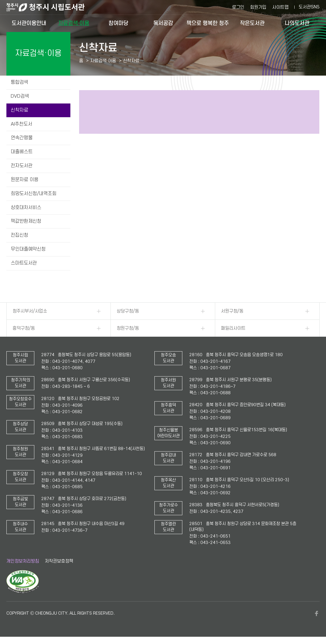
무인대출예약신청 (28, 249)
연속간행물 (22, 138)
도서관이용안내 (29, 23)
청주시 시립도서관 (50, 7)
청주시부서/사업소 (30, 311)
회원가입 (258, 7)
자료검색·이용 (74, 23)
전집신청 (19, 235)
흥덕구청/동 (24, 328)
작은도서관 (252, 23)
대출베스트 (22, 152)
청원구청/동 (128, 328)
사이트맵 (280, 7)
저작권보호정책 (59, 561)
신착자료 (19, 110)
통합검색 (19, 82)
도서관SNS (309, 7)
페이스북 (317, 613)
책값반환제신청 (26, 221)
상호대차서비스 (26, 208)
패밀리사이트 (233, 328)
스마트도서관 (24, 263)
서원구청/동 (232, 311)
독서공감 (163, 23)
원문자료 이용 (25, 180)
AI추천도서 (22, 124)
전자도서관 (22, 166)
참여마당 (118, 23)
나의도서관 (297, 23)
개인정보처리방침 (23, 561)
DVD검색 (20, 96)
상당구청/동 (128, 311)
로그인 (238, 7)
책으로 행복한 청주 (208, 23)
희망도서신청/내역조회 (34, 194)
